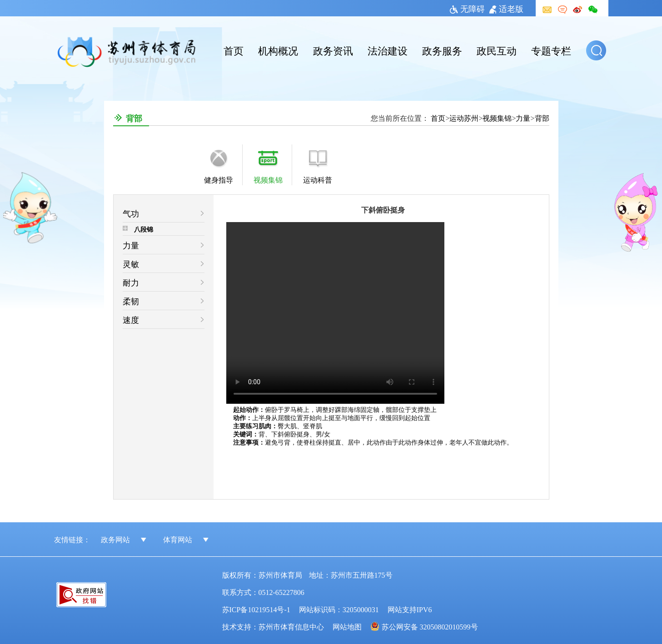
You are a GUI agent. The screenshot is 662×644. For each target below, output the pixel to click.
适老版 (506, 8)
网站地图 (347, 626)
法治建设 (388, 50)
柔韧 (131, 301)
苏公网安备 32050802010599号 (430, 626)
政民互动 (497, 50)
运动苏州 (464, 118)
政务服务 (442, 50)
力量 (523, 118)
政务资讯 (333, 50)
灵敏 (131, 263)
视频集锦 (497, 118)
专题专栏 (551, 50)
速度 (131, 319)
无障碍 (467, 8)
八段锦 (144, 229)
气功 (131, 213)
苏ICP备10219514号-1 (256, 609)
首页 (234, 50)
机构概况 (278, 50)
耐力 (131, 282)
